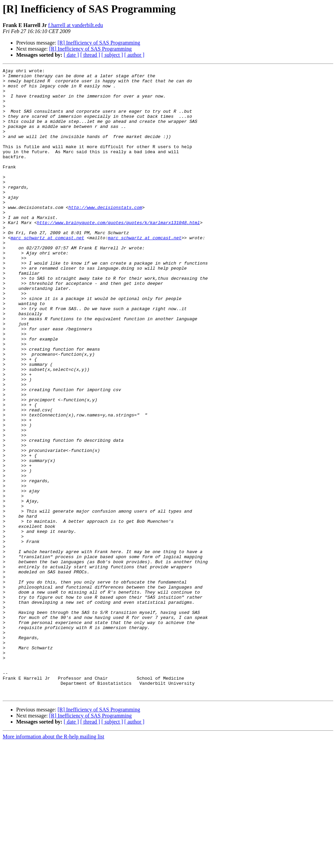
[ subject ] (112, 55)
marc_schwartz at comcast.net (47, 272)
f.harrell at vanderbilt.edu (76, 25)
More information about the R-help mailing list (53, 862)
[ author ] (134, 55)
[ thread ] (90, 55)
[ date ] (71, 55)
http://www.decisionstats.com (105, 236)
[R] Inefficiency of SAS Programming (99, 43)
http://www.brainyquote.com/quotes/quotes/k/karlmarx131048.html (118, 254)
